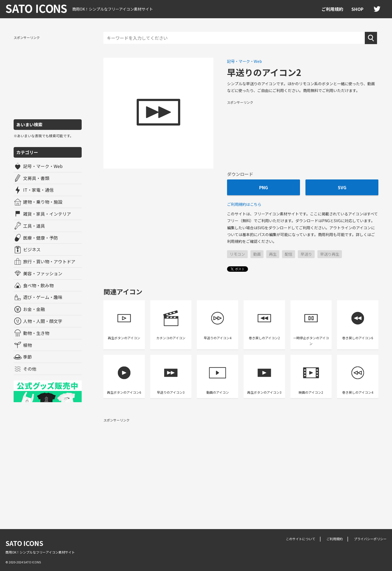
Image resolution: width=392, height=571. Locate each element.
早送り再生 (330, 254)
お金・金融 (34, 309)
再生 (273, 254)
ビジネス (32, 249)
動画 (257, 254)
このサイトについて (301, 539)
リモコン (237, 254)
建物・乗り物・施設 (43, 202)
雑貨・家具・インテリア (47, 214)
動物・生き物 (36, 333)
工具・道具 (34, 226)
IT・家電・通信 (38, 190)
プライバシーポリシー (370, 539)
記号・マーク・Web (43, 166)
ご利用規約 (332, 9)
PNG (264, 187)
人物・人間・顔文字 (43, 321)
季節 (27, 357)
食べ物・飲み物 (38, 285)
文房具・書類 (36, 178)
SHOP (357, 9)
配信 (289, 254)
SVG (342, 187)
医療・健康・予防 (41, 238)
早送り (306, 254)
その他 (30, 369)
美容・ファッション (43, 273)
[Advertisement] (48, 77)
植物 (27, 345)
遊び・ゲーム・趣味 (43, 297)
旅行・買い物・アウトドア (49, 261)
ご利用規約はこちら (244, 204)
